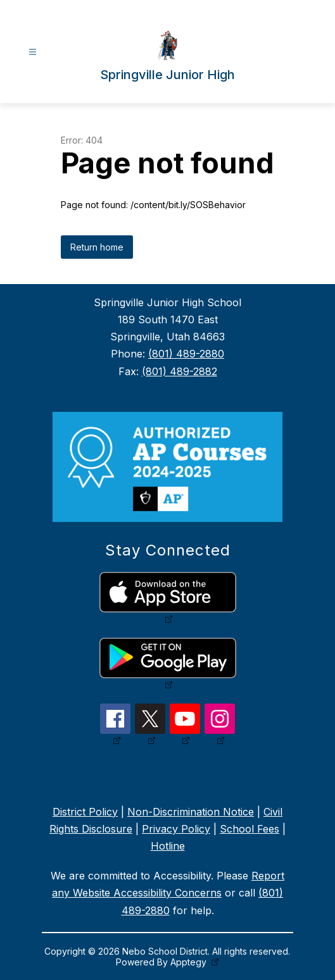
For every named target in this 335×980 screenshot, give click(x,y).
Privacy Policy (176, 829)
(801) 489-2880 (186, 354)
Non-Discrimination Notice (191, 812)
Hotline (168, 846)
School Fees (250, 829)
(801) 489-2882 (180, 371)
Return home (97, 247)
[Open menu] (33, 52)
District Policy (85, 812)
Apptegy (190, 962)
